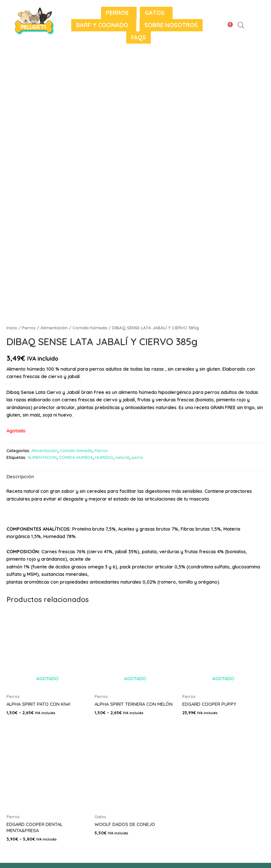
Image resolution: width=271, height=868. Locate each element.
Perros (117, 13)
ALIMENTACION (42, 457)
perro (137, 457)
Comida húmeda (90, 328)
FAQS (139, 37)
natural (122, 457)
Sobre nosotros (171, 25)
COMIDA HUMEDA (76, 457)
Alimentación (54, 328)
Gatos (155, 13)
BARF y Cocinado (102, 25)
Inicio (12, 328)
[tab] (20, 477)
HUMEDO (104, 457)
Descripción (20, 476)
